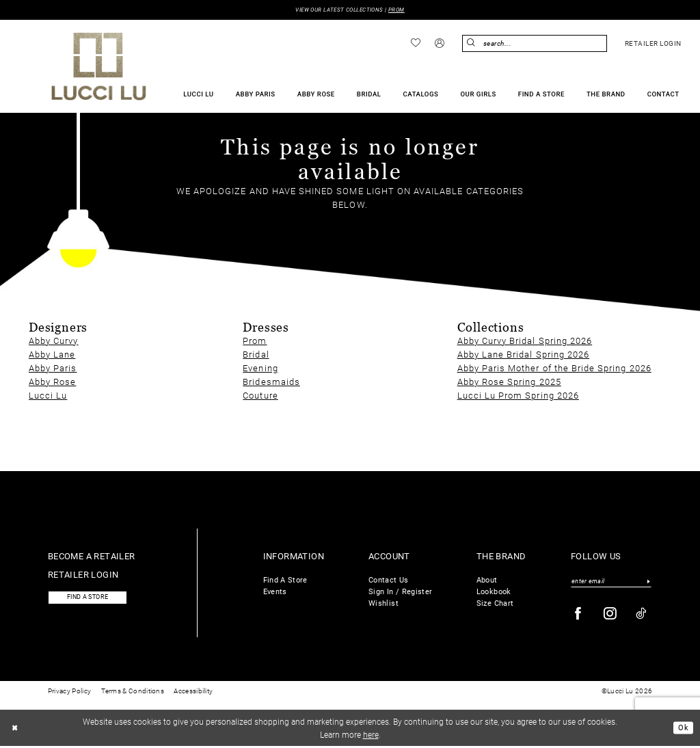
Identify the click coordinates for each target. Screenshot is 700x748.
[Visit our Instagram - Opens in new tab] (610, 616)
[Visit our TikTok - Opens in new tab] (642, 616)
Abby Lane (52, 355)
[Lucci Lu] (99, 67)
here (371, 736)
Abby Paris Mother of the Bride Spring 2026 (554, 368)
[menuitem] (416, 44)
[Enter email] (611, 582)
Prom (255, 341)
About (487, 580)
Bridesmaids (271, 382)
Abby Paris (53, 368)
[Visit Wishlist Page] (416, 44)
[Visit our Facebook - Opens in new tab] (578, 616)
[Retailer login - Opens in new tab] (653, 44)
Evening (260, 368)
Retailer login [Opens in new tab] (83, 575)
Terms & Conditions (133, 693)
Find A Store (285, 580)
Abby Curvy (54, 341)
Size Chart (495, 603)
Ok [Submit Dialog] (683, 730)
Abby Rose (52, 382)
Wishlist (383, 603)
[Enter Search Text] (535, 44)
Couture (260, 396)
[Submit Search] (472, 44)
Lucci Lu (48, 396)
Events (275, 592)
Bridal (256, 355)
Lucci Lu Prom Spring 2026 (518, 396)
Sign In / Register (400, 592)
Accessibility (193, 693)
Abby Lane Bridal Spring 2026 (523, 355)
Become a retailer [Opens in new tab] (92, 556)
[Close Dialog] (16, 730)
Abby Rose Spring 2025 (509, 382)
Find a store (92, 599)
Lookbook (494, 592)
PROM (402, 10)
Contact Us (389, 580)
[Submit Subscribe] (648, 582)
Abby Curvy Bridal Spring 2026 (525, 341)
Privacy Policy (69, 693)
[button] (440, 44)
